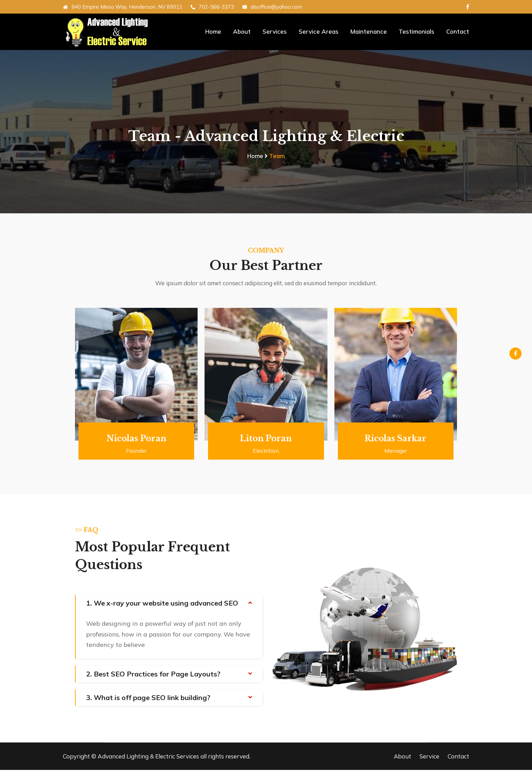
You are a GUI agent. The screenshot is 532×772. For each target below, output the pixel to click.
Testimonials (417, 31)
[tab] (169, 606)
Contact (458, 31)
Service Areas (319, 31)
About (242, 31)
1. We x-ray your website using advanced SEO (162, 605)
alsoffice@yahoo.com (272, 7)
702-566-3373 (212, 7)
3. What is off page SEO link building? (148, 700)
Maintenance (369, 31)
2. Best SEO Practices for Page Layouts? (153, 676)
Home (213, 31)
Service (429, 758)
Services (275, 31)
